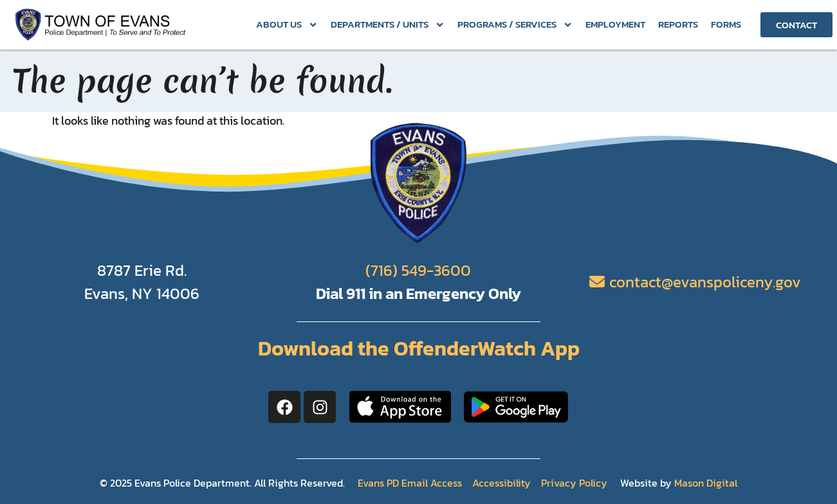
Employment (615, 24)
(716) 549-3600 (418, 270)
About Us (287, 25)
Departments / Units (388, 25)
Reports (678, 24)
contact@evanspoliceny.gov (705, 282)
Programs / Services (515, 25)
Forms (726, 24)
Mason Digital (706, 483)
